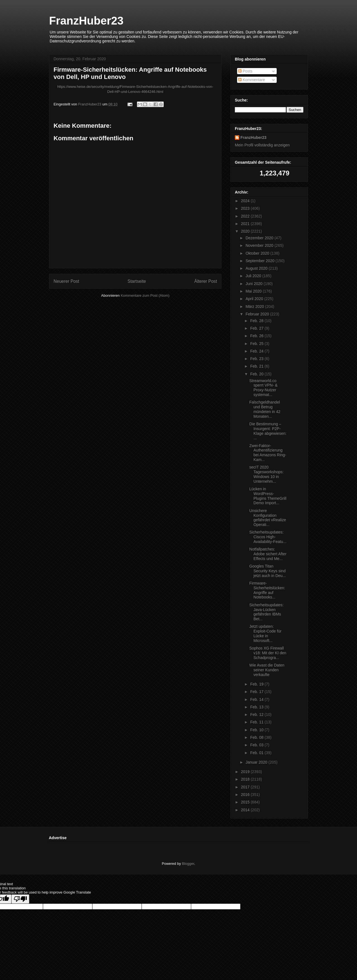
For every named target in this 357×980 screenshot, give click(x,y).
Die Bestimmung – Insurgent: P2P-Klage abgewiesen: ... (268, 431)
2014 (246, 810)
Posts (245, 71)
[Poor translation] (20, 899)
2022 (246, 216)
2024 (246, 201)
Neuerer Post (66, 281)
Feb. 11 (257, 722)
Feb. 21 (257, 366)
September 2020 (260, 261)
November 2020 (260, 245)
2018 (246, 779)
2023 (246, 208)
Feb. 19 (257, 684)
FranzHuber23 (86, 21)
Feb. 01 (257, 753)
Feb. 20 (257, 374)
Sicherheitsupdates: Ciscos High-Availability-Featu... (268, 537)
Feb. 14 (257, 699)
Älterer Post (206, 281)
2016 (246, 795)
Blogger (188, 864)
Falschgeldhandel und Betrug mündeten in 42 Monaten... (265, 409)
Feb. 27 (257, 328)
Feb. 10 (257, 730)
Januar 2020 (257, 762)
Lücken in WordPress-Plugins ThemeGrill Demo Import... (268, 496)
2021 (246, 224)
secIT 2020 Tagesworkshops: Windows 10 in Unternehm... (266, 474)
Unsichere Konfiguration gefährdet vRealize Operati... (268, 518)
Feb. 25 (257, 344)
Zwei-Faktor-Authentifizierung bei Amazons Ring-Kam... (268, 453)
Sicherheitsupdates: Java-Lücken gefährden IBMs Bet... (266, 612)
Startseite (137, 281)
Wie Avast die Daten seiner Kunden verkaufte (267, 670)
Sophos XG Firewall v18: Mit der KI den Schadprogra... (268, 653)
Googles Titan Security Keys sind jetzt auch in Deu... (268, 571)
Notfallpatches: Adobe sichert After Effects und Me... (268, 554)
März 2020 (255, 306)
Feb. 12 (257, 715)
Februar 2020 (258, 314)
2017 (246, 787)
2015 (246, 802)
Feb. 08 (257, 737)
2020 (246, 231)
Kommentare (252, 80)
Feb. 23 (257, 359)
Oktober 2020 (258, 253)
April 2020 (255, 299)
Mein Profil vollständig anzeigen (262, 145)
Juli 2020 (254, 276)
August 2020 (257, 268)
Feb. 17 (257, 692)
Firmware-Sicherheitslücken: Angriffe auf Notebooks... (267, 590)
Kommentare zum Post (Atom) (145, 295)
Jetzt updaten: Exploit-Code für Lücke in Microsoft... (265, 633)
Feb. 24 (257, 351)
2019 (246, 772)
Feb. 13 (257, 707)
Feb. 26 (257, 336)
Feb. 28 (257, 321)
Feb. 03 (257, 745)
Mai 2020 (254, 291)
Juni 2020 (255, 284)
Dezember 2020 (260, 238)
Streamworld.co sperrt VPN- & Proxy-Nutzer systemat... (263, 388)
